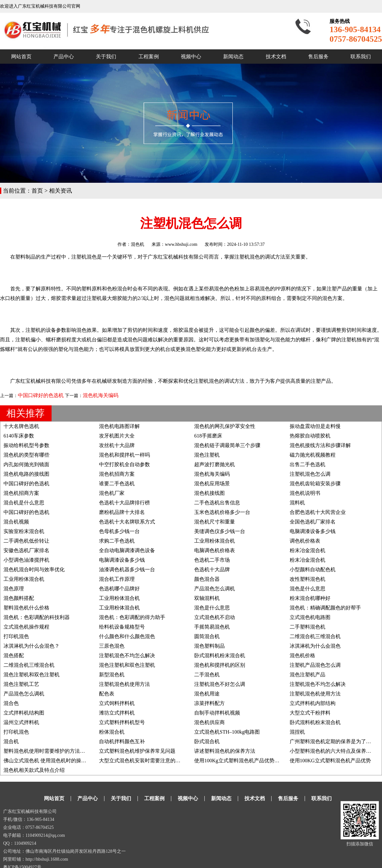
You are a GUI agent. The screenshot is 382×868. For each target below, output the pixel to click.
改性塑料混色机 (308, 579)
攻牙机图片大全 (117, 436)
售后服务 (318, 57)
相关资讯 (60, 191)
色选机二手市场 (212, 560)
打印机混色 (16, 636)
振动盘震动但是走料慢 (315, 426)
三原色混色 (112, 646)
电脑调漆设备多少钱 (313, 531)
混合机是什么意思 (24, 503)
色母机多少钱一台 (119, 531)
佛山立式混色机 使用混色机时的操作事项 (50, 761)
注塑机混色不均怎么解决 (127, 655)
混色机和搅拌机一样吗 (124, 455)
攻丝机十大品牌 (117, 445)
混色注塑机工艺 (21, 684)
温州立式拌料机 (21, 722)
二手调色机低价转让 (26, 541)
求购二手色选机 (117, 541)
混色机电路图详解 (119, 426)
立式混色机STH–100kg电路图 (227, 732)
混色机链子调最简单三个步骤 (227, 445)
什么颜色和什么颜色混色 (127, 636)
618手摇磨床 (208, 436)
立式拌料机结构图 (24, 713)
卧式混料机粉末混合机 (220, 655)
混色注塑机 (207, 455)
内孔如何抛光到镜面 (26, 464)
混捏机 (297, 732)
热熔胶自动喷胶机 (310, 436)
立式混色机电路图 (310, 617)
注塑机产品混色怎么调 (315, 665)
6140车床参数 (19, 436)
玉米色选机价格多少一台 (222, 512)
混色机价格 (302, 655)
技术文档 (276, 57)
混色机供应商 (209, 722)
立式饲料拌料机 (117, 703)
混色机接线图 (209, 493)
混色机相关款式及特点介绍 (34, 770)
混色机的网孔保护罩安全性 (225, 426)
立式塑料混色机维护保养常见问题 (137, 751)
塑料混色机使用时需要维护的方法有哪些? (50, 751)
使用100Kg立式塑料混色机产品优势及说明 (242, 761)
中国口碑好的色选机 (41, 395)
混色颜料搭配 (19, 598)
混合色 (11, 703)
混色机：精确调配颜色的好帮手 (325, 608)
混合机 (11, 741)
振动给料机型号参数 (26, 445)
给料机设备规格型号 (122, 627)
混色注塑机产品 (308, 675)
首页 (37, 191)
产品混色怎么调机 (215, 589)
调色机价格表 (305, 541)
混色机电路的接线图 (26, 474)
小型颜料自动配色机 (313, 569)
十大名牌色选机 (21, 426)
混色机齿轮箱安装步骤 (315, 484)
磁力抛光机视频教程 (313, 455)
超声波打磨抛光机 (215, 464)
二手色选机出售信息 (217, 503)
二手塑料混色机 (308, 627)
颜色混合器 (207, 579)
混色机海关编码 (101, 395)
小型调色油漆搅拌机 (26, 560)
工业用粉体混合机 (215, 541)
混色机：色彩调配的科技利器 (37, 617)
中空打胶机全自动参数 (124, 464)
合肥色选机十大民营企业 (318, 512)
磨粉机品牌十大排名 (122, 512)
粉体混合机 (112, 732)
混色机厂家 (112, 493)
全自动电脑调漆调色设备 (127, 550)
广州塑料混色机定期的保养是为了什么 (333, 741)
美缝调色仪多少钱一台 (220, 531)
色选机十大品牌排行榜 (124, 503)
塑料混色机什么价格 (26, 608)
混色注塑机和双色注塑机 (127, 665)
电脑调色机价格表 (215, 550)
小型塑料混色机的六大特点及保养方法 (333, 751)
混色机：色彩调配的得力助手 (132, 617)
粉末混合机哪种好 (310, 598)
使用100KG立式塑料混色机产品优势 (330, 761)
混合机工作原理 (117, 579)
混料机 (297, 503)
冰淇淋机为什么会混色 (315, 646)
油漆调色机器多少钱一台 (127, 569)
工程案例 (149, 57)
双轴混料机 (207, 598)
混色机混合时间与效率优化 (34, 569)
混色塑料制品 (209, 646)
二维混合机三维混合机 (315, 636)
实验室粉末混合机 (24, 531)
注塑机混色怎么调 (310, 474)
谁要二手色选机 (117, 484)
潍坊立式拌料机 (117, 713)
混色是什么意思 (308, 589)
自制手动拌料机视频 (217, 713)
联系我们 (361, 57)
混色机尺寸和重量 (215, 522)
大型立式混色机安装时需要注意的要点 (142, 761)
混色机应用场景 (212, 484)
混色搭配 (14, 655)
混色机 (138, 244)
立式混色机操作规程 (26, 627)
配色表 (107, 694)
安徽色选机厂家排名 (26, 550)
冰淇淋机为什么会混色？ (32, 646)
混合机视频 (16, 522)
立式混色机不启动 (215, 617)
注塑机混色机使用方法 (124, 684)
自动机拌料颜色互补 (122, 741)
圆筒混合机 (207, 636)
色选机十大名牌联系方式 (127, 522)
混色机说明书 (305, 493)
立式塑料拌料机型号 (122, 722)
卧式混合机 (207, 741)
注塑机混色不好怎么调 (220, 684)
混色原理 (14, 589)
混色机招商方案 (117, 474)
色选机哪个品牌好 (119, 589)
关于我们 (106, 57)
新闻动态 (233, 57)
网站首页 (21, 57)
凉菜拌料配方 (209, 703)
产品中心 (64, 57)
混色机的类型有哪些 (26, 455)
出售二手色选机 (308, 464)
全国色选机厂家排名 (313, 522)
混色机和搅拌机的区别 (220, 665)
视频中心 (191, 57)
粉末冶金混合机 (308, 550)
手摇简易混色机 (212, 627)
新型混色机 (112, 675)
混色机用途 (207, 694)
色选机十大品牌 (212, 569)
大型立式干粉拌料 (310, 713)
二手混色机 (207, 675)
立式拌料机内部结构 (313, 703)
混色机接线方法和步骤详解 (320, 445)
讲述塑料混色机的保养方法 (225, 751)
